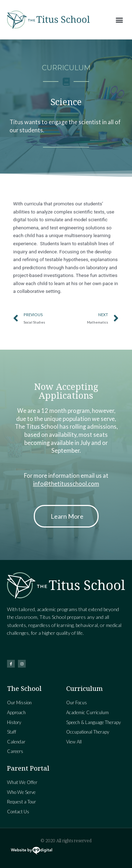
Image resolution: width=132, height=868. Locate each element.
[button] (119, 20)
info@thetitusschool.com (66, 484)
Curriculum (66, 68)
